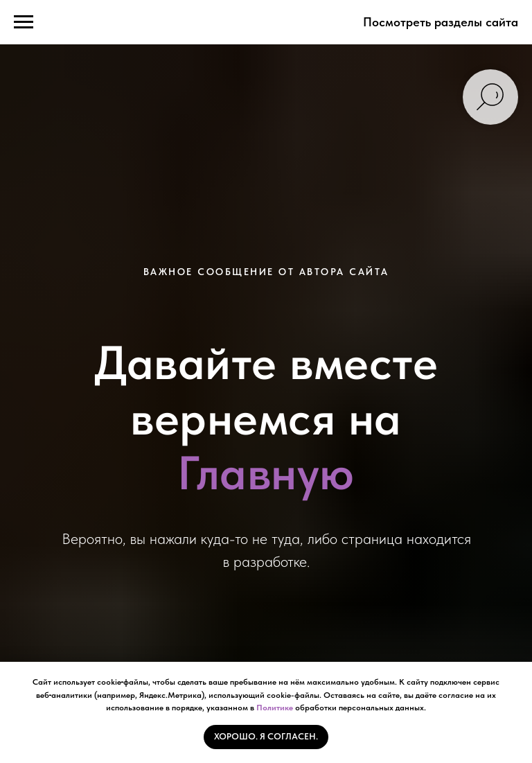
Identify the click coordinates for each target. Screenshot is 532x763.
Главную (266, 473)
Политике (275, 708)
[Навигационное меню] (24, 22)
